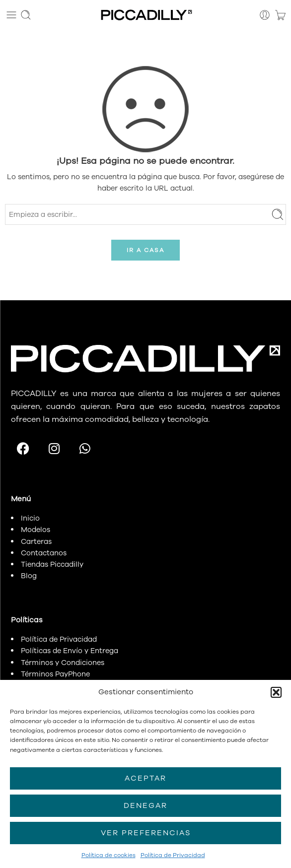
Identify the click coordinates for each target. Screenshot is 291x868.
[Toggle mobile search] (26, 15)
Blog (29, 576)
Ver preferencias (146, 833)
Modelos (36, 530)
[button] (276, 692)
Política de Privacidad (173, 855)
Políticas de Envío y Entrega (70, 651)
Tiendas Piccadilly (52, 564)
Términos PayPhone (55, 674)
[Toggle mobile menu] (11, 15)
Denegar (145, 805)
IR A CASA (145, 250)
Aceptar (145, 778)
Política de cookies (109, 855)
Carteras (36, 541)
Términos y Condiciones (63, 663)
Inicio (30, 518)
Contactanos (44, 553)
